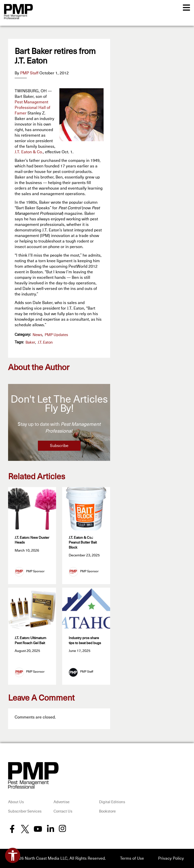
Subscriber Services (25, 811)
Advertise (62, 802)
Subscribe (59, 446)
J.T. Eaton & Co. (29, 152)
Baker (30, 342)
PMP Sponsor (35, 572)
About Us (16, 802)
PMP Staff (29, 73)
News (37, 335)
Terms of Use (132, 858)
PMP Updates (56, 335)
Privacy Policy (171, 858)
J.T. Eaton (45, 342)
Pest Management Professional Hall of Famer (32, 108)
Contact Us (63, 811)
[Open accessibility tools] (13, 855)
